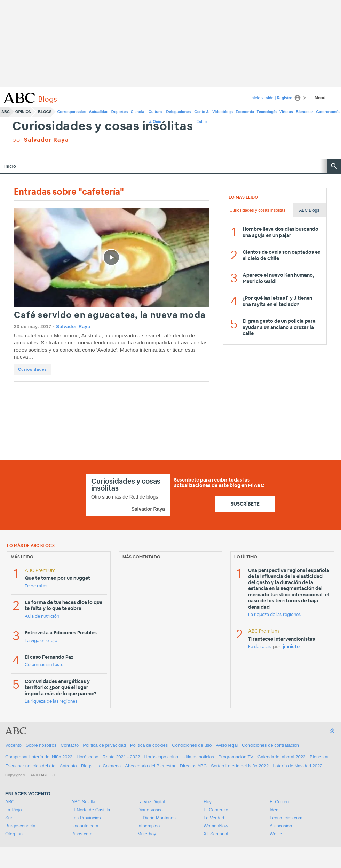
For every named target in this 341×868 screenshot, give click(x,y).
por (41, 140)
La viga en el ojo (41, 641)
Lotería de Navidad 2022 (298, 766)
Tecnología (267, 112)
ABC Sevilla (83, 802)
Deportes (120, 112)
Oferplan (14, 834)
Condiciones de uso (192, 745)
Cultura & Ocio (155, 113)
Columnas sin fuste (44, 665)
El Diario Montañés (157, 818)
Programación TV (236, 757)
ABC (6, 112)
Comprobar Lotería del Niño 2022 (39, 757)
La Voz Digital (151, 802)
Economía (245, 112)
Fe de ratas (36, 586)
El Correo (279, 802)
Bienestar (304, 112)
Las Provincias (86, 818)
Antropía (68, 766)
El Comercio (216, 810)
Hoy (208, 802)
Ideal (275, 810)
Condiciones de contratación (270, 745)
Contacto (70, 745)
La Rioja (14, 810)
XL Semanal (216, 834)
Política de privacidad (104, 745)
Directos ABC (193, 766)
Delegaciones (179, 112)
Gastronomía (328, 112)
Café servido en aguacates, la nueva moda (110, 315)
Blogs (45, 112)
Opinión (23, 112)
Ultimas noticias (198, 757)
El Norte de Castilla (91, 810)
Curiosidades (33, 369)
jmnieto (291, 647)
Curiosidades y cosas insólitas (103, 127)
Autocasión (281, 826)
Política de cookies (149, 745)
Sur (9, 818)
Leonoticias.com (286, 818)
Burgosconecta (20, 826)
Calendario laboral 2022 (281, 757)
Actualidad (99, 112)
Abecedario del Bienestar (150, 766)
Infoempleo (149, 826)
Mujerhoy (147, 834)
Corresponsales (72, 112)
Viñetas (286, 112)
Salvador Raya (73, 326)
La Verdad (214, 818)
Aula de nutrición (42, 616)
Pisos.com (82, 834)
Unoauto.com (85, 826)
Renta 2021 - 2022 (121, 757)
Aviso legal (227, 745)
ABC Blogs (309, 210)
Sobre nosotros (41, 745)
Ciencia (138, 112)
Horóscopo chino (161, 757)
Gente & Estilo (201, 113)
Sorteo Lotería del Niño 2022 (240, 766)
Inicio (10, 166)
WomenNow (216, 826)
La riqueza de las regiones (51, 701)
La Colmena (109, 766)
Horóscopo (88, 757)
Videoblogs (223, 112)
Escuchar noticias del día (30, 766)
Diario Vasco (150, 810)
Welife (276, 834)
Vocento (13, 745)
